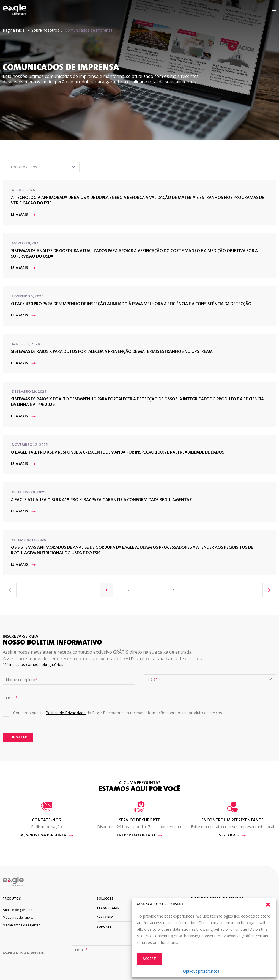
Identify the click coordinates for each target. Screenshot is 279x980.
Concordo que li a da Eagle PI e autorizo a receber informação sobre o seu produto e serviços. (118, 713)
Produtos (12, 899)
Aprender (105, 918)
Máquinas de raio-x (18, 917)
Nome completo (22, 680)
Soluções (105, 899)
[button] (268, 905)
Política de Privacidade (66, 713)
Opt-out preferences (201, 971)
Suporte (104, 927)
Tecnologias (108, 908)
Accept (149, 959)
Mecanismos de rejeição (22, 925)
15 (173, 590)
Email (12, 698)
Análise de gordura (18, 910)
